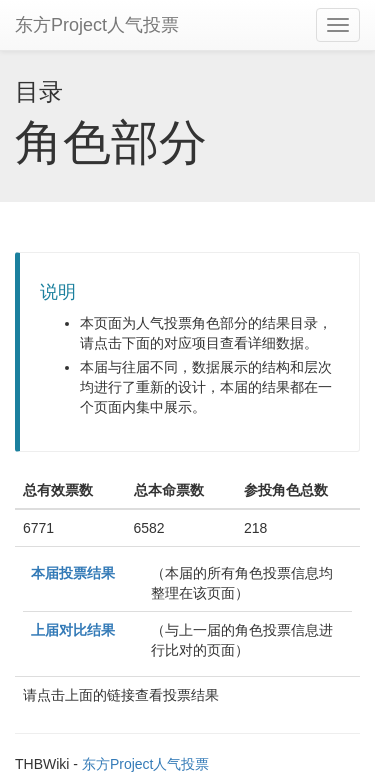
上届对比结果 (73, 630)
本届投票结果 (73, 573)
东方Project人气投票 (97, 25)
